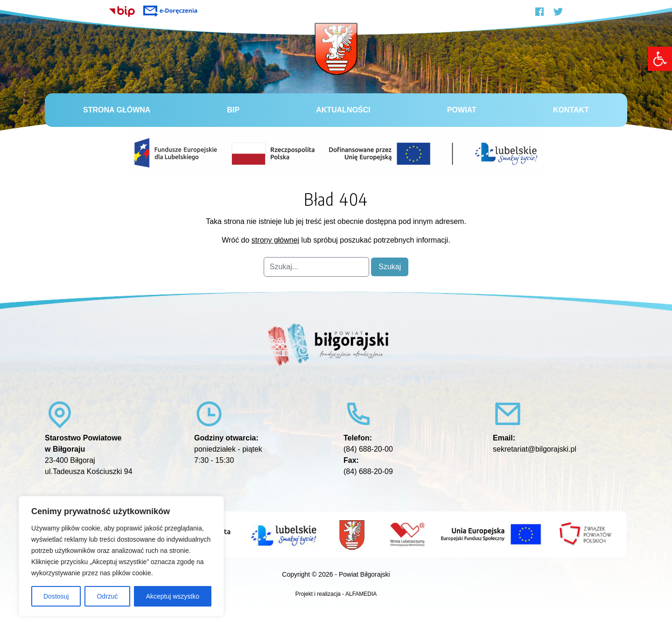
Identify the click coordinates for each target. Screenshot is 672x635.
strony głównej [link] (275, 240)
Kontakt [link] (571, 110)
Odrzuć (107, 596)
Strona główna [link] (117, 110)
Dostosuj (56, 596)
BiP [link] (234, 110)
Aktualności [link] (343, 110)
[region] (121, 556)
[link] (660, 59)
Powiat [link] (462, 110)
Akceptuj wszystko (173, 596)
